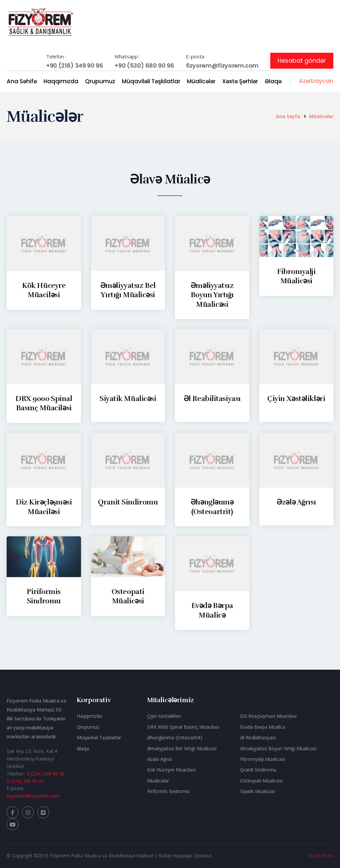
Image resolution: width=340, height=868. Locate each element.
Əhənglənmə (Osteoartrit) (175, 737)
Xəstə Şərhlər (240, 81)
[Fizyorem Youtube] (13, 824)
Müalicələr (201, 81)
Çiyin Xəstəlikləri (296, 399)
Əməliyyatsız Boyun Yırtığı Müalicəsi (212, 295)
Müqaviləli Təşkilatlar (151, 81)
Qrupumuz (100, 81)
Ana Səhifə (22, 81)
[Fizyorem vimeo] (43, 812)
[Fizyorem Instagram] (28, 812)
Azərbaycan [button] (316, 81)
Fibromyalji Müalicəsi (296, 276)
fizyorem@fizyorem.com (222, 66)
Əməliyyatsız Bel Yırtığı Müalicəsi (128, 290)
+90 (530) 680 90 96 (144, 66)
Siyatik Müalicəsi (128, 399)
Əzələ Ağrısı (296, 502)
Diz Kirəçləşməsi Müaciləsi (268, 716)
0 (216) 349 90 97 (25, 781)
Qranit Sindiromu (128, 502)
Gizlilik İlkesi (321, 856)
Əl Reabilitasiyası (212, 399)
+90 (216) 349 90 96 (75, 66)
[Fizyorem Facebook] (13, 812)
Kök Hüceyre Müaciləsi (44, 290)
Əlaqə (273, 81)
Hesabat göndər (302, 61)
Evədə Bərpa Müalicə (212, 610)
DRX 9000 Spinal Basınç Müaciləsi (44, 403)
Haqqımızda (61, 81)
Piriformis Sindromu (44, 596)
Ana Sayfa (288, 116)
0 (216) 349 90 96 (46, 774)
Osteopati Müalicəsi (128, 596)
